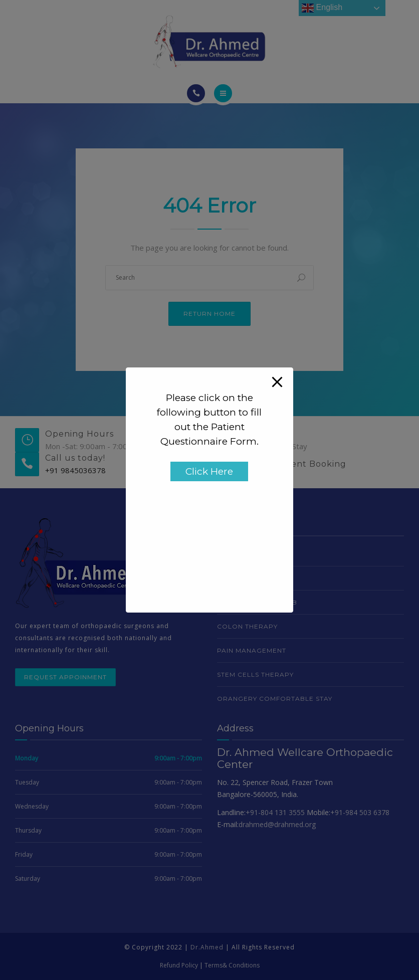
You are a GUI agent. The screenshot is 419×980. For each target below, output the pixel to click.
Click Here (209, 471)
